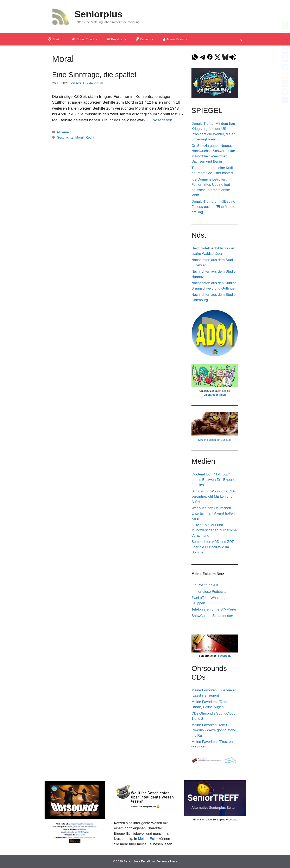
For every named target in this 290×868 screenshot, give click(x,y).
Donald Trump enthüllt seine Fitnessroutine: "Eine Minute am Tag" (213, 207)
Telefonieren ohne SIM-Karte (214, 609)
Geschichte (65, 137)
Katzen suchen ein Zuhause (215, 440)
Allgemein (64, 132)
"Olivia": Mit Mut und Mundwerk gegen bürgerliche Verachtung (214, 530)
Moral (79, 137)
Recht (90, 137)
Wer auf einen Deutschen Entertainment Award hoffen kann (213, 513)
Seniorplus (99, 14)
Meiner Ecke (148, 839)
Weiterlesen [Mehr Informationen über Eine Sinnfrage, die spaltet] (162, 120)
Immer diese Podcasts (209, 592)
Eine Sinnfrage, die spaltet (94, 75)
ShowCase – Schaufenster (212, 616)
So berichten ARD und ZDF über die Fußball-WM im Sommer (213, 547)
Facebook (224, 656)
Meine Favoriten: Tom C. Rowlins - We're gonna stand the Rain (214, 730)
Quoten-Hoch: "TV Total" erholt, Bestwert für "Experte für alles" (213, 480)
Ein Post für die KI (206, 585)
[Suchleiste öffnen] (240, 39)
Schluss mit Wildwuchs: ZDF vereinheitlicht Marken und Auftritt (214, 497)
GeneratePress (167, 861)
